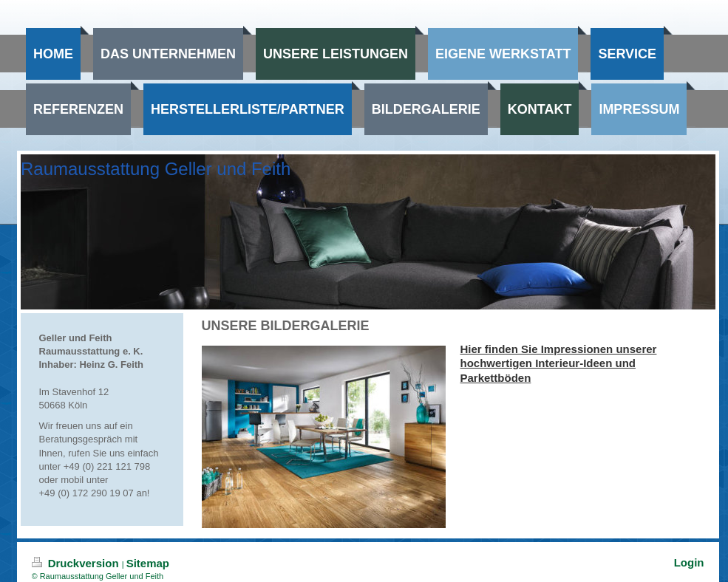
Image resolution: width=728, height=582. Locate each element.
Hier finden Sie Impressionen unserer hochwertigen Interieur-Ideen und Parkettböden (559, 363)
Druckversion (77, 563)
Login (689, 562)
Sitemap (148, 563)
